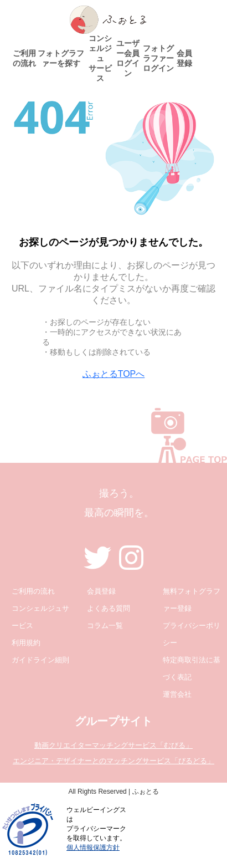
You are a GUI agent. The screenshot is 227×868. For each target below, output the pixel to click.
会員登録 (184, 58)
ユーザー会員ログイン (128, 58)
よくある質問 (109, 608)
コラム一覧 (105, 626)
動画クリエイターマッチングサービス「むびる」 (114, 745)
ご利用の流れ (24, 58)
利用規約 (26, 643)
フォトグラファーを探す (61, 58)
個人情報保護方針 (93, 847)
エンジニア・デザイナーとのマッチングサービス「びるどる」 (114, 761)
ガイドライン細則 (40, 660)
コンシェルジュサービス (100, 58)
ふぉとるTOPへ (114, 374)
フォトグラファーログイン (158, 58)
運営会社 (177, 694)
